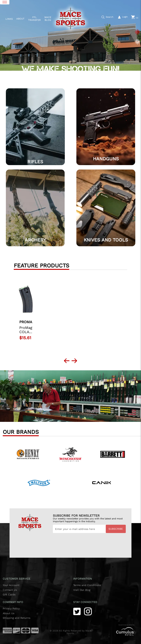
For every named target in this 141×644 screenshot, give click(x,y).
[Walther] (39, 482)
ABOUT (20, 19)
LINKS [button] (9, 19)
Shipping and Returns (17, 618)
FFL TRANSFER (34, 19)
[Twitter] (77, 611)
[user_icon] (123, 17)
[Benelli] (113, 453)
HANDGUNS (106, 159)
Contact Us (10, 590)
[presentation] (81, 542)
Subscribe (116, 529)
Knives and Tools (106, 240)
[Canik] (102, 481)
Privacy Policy (11, 608)
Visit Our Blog (82, 590)
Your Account (11, 585)
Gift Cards (9, 594)
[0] (135, 17)
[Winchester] (70, 453)
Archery (35, 240)
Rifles (35, 162)
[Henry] (28, 453)
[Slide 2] (137, 42)
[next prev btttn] (67, 361)
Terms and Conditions (87, 585)
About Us (9, 613)
